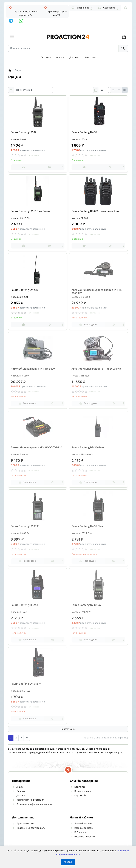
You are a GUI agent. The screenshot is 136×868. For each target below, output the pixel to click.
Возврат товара (83, 791)
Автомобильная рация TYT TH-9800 (33, 369)
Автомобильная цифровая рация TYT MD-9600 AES (97, 292)
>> (27, 738)
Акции (20, 787)
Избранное (80, 832)
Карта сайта (81, 796)
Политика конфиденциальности (34, 804)
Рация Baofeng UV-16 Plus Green (30, 211)
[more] (63, 167)
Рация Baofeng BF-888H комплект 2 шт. (96, 211)
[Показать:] (104, 90)
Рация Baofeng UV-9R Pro (26, 526)
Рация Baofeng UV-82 (24, 132)
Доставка (74, 58)
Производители (25, 824)
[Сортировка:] (34, 90)
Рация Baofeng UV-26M (25, 290)
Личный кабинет (83, 824)
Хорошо (68, 862)
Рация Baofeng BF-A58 (24, 605)
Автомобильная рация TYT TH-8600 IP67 (96, 369)
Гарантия (46, 58)
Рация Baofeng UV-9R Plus (87, 526)
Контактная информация (30, 800)
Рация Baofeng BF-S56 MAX (88, 448)
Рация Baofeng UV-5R (84, 132)
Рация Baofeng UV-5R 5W (26, 684)
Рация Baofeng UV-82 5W (86, 605)
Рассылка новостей (85, 837)
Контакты (90, 58)
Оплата (60, 58)
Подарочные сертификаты (31, 828)
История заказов (83, 828)
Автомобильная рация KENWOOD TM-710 (36, 448)
